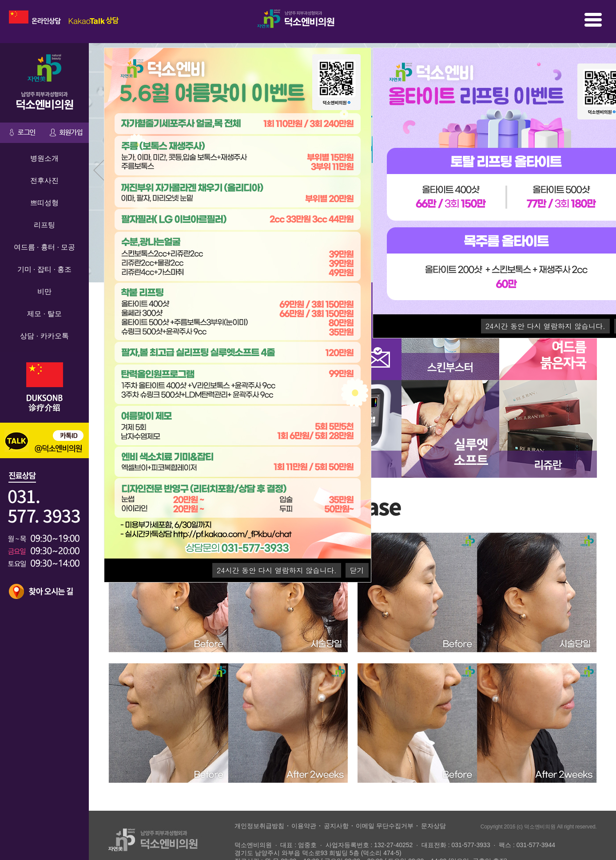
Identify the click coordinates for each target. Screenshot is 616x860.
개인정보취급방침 (259, 827)
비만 (44, 293)
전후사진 (44, 182)
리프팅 (44, 226)
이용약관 (304, 827)
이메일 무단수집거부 (385, 827)
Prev (100, 174)
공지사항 (336, 827)
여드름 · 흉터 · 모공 (45, 248)
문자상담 (433, 827)
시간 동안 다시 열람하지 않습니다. (545, 327)
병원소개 (44, 160)
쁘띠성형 (44, 204)
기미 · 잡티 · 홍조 (45, 271)
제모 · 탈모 (44, 315)
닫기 (357, 572)
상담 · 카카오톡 (44, 337)
